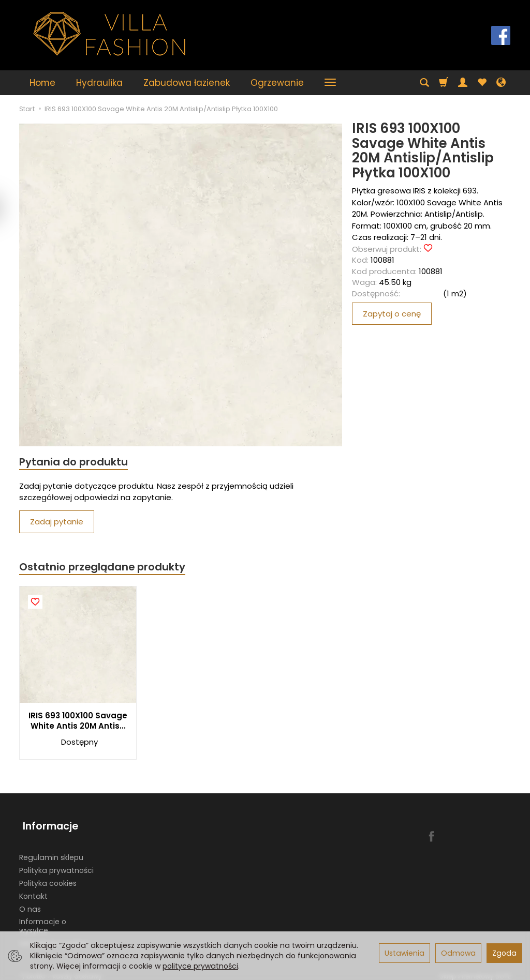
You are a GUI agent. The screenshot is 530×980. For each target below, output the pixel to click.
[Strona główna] (110, 34)
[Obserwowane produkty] (482, 83)
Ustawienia (404, 953)
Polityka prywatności (56, 864)
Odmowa (458, 953)
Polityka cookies (48, 877)
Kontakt (33, 889)
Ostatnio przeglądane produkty (105, 568)
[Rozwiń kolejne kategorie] (330, 83)
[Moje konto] (463, 83)
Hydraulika (99, 83)
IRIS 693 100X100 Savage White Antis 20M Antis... (78, 722)
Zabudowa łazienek (187, 83)
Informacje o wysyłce (43, 920)
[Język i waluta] (501, 83)
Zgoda (504, 953)
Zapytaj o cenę (392, 314)
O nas (30, 902)
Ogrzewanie (277, 83)
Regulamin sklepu (51, 851)
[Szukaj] (424, 83)
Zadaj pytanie (57, 523)
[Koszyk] (444, 83)
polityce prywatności (200, 966)
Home (42, 83)
